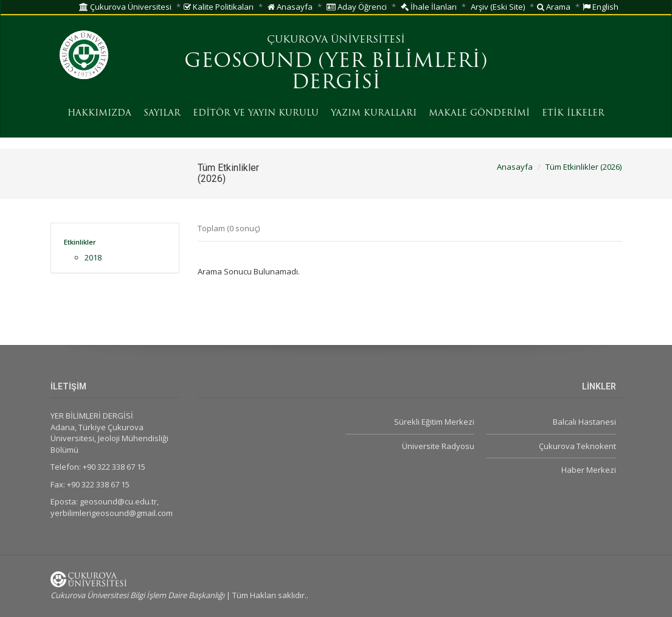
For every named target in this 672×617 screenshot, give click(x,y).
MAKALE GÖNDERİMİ (479, 113)
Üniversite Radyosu (438, 446)
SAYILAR (162, 113)
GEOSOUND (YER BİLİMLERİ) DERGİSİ (336, 73)
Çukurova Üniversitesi (125, 7)
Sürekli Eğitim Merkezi (434, 422)
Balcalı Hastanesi (584, 422)
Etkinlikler (80, 242)
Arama (554, 7)
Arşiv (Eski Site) (498, 7)
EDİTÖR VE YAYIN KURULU (256, 113)
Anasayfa (290, 7)
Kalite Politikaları (219, 7)
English (601, 7)
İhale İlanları (429, 7)
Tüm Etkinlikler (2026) (584, 167)
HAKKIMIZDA (99, 113)
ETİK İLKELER (573, 113)
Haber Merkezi (589, 470)
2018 (93, 257)
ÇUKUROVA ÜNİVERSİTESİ (336, 40)
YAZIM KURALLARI (374, 113)
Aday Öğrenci (357, 7)
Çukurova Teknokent (577, 446)
